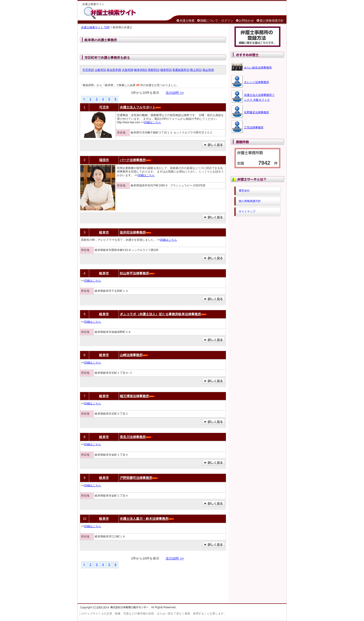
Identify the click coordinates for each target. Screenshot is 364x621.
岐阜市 (104, 232)
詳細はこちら (153, 122)
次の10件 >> (175, 93)
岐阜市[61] (141, 70)
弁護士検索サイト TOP (95, 27)
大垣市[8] (128, 70)
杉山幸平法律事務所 (134, 273)
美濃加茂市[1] (181, 70)
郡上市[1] (196, 70)
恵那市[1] (154, 70)
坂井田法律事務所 (133, 232)
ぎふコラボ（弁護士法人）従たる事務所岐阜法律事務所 (160, 314)
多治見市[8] (114, 70)
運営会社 (244, 191)
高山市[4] (208, 70)
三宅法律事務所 (254, 127)
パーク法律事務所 (133, 160)
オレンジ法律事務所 (257, 82)
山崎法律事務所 (131, 355)
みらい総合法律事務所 (258, 68)
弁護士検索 (187, 21)
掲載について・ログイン (217, 21)
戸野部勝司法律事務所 (136, 478)
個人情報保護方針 (272, 21)
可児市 (104, 107)
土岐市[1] (100, 70)
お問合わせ (246, 21)
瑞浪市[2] (166, 70)
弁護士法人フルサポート (138, 107)
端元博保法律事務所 (134, 396)
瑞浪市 (104, 160)
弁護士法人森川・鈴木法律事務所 (144, 519)
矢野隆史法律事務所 (257, 112)
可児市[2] (88, 70)
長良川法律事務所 (133, 437)
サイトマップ (247, 211)
